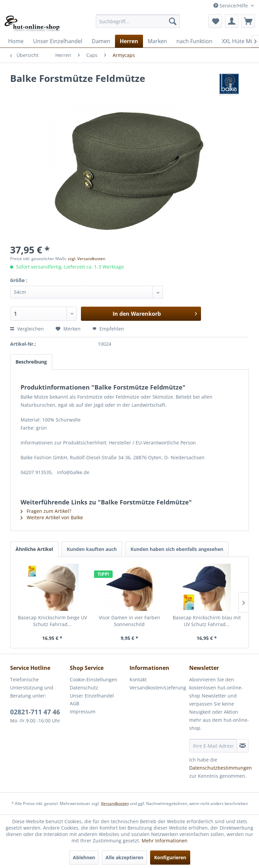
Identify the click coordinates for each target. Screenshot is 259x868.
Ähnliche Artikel (34, 549)
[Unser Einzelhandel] (58, 41)
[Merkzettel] (215, 21)
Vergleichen (27, 329)
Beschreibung (31, 362)
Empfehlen (108, 329)
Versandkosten (115, 803)
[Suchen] (173, 21)
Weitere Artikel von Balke (52, 517)
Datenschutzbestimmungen (221, 768)
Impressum (83, 711)
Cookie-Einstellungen (94, 679)
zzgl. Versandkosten (87, 259)
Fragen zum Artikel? (46, 511)
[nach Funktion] (194, 41)
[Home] (16, 41)
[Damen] (101, 41)
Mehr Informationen (165, 841)
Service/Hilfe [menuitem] (231, 6)
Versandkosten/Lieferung (158, 688)
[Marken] (157, 41)
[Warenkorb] (248, 21)
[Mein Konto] (232, 21)
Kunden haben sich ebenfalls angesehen (177, 549)
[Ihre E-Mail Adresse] (213, 746)
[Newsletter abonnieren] (243, 746)
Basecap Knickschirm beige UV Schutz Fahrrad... (52, 621)
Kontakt (138, 679)
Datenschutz (84, 688)
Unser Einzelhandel (92, 696)
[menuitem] (138, 21)
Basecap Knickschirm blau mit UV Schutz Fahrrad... (207, 621)
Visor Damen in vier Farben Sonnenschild (129, 621)
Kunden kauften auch (92, 549)
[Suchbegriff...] (138, 21)
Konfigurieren (170, 857)
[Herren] (129, 41)
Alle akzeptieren (124, 857)
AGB (75, 703)
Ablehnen (84, 857)
